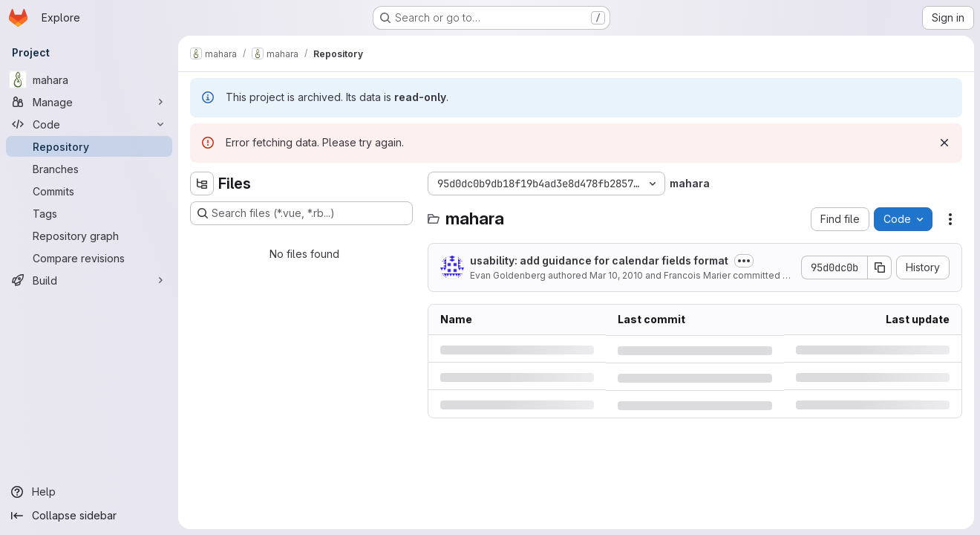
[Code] (89, 124)
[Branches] (89, 169)
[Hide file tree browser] (202, 184)
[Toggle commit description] (744, 261)
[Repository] (89, 146)
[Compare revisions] (89, 258)
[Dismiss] (944, 143)
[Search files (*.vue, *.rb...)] (301, 213)
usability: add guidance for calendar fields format (599, 260)
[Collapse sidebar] (89, 516)
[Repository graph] (89, 236)
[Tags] (89, 213)
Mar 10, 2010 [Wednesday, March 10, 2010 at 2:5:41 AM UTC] (616, 275)
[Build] (89, 280)
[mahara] (89, 80)
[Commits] (89, 191)
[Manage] (89, 102)
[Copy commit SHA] (880, 267)
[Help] (89, 492)
